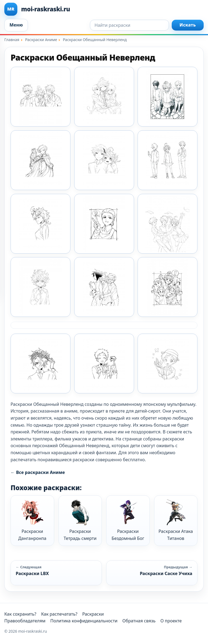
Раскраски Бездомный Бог (128, 520)
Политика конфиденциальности (84, 621)
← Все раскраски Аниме (38, 472)
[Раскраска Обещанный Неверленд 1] (40, 97)
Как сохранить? (20, 614)
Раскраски (93, 614)
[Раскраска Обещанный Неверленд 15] (40, 224)
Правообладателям (25, 621)
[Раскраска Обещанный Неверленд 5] (104, 287)
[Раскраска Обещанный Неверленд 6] (168, 287)
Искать (188, 25)
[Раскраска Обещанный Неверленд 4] (40, 287)
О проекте (171, 621)
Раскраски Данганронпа (32, 520)
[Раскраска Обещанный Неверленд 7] (40, 364)
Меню (16, 25)
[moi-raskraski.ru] (104, 9)
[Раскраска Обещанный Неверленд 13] (104, 160)
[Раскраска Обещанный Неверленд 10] (104, 97)
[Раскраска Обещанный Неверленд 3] (168, 224)
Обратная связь (139, 621)
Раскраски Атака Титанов (176, 520)
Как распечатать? (59, 614)
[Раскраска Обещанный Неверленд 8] (104, 364)
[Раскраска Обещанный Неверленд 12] (40, 160)
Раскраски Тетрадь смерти (80, 520)
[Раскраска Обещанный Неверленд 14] (168, 160)
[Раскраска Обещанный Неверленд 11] (168, 97)
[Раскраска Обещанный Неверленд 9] (168, 364)
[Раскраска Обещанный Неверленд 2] (104, 224)
